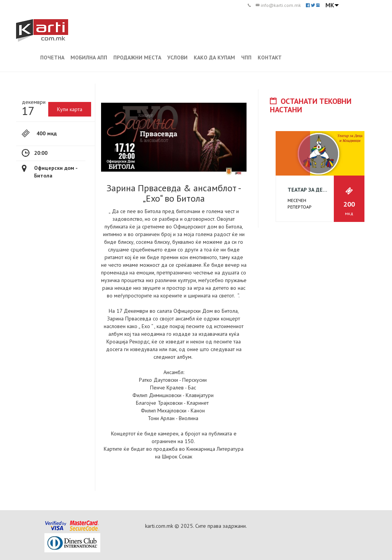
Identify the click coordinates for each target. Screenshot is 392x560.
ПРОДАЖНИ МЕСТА (137, 57)
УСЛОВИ (177, 57)
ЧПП (246, 57)
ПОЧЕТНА (52, 57)
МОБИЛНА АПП (89, 57)
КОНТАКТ (270, 57)
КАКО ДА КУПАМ (214, 57)
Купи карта (70, 109)
